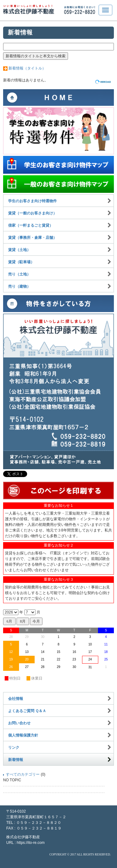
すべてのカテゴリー (23, 774)
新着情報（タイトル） (27, 68)
